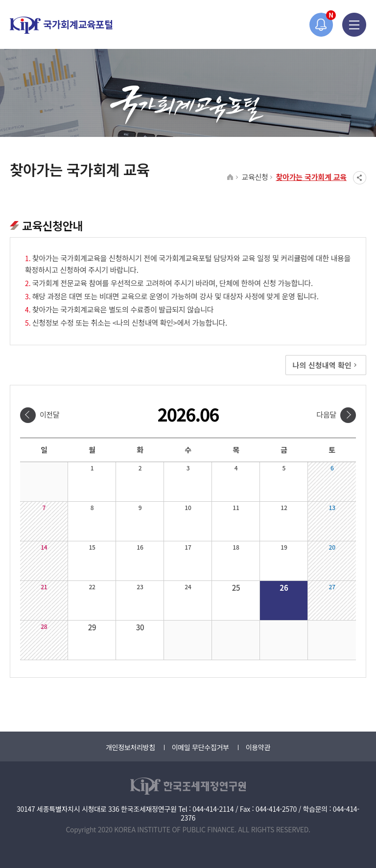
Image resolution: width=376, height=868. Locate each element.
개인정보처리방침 (130, 747)
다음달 (326, 414)
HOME (230, 178)
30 (140, 627)
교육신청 (255, 177)
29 (92, 627)
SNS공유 (360, 178)
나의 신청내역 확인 (326, 365)
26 (284, 588)
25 (236, 588)
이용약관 (258, 747)
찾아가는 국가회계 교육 (311, 177)
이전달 (50, 414)
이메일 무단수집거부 (200, 747)
